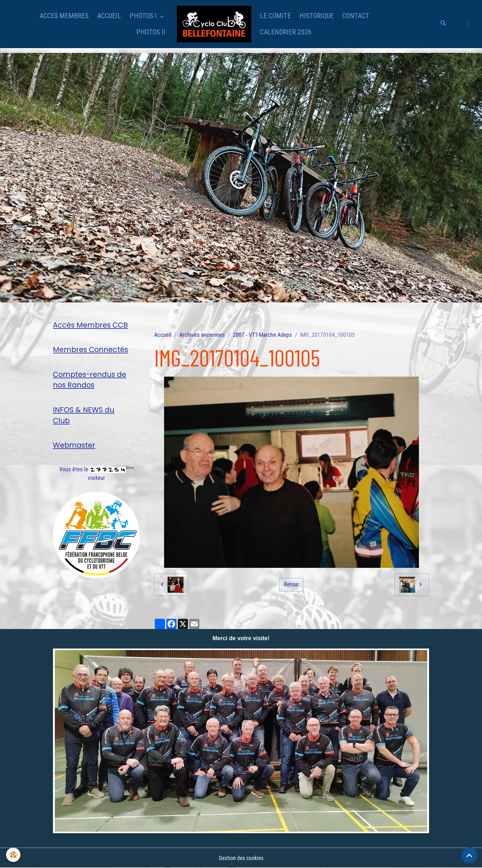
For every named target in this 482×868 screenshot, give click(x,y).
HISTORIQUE (317, 16)
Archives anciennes (202, 335)
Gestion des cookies (241, 858)
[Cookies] (14, 855)
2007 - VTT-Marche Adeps (263, 335)
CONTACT (356, 16)
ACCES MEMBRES (64, 16)
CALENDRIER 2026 (286, 32)
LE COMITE (275, 16)
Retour (291, 585)
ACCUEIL (109, 16)
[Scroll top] (469, 855)
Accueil (163, 335)
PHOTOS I (144, 16)
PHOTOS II (151, 32)
